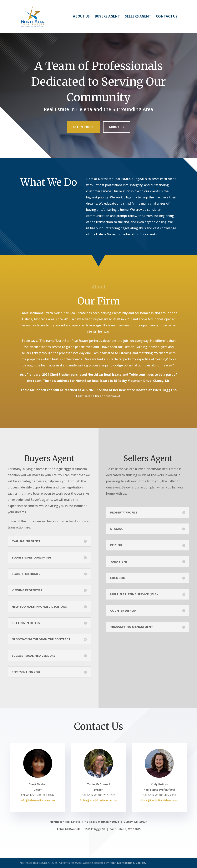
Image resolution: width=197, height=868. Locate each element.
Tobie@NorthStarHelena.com (98, 800)
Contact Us (167, 17)
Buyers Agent (107, 17)
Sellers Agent (138, 17)
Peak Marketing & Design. (128, 863)
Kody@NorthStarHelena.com (159, 800)
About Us (81, 17)
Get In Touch (84, 127)
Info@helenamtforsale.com (38, 800)
